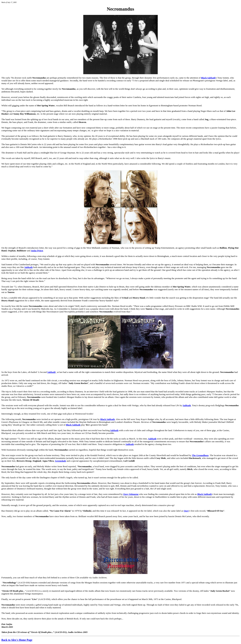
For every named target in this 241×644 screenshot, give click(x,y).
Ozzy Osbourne (131, 494)
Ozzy (186, 511)
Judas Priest (37, 251)
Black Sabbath (208, 78)
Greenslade (60, 461)
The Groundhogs (200, 455)
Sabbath (28, 267)
